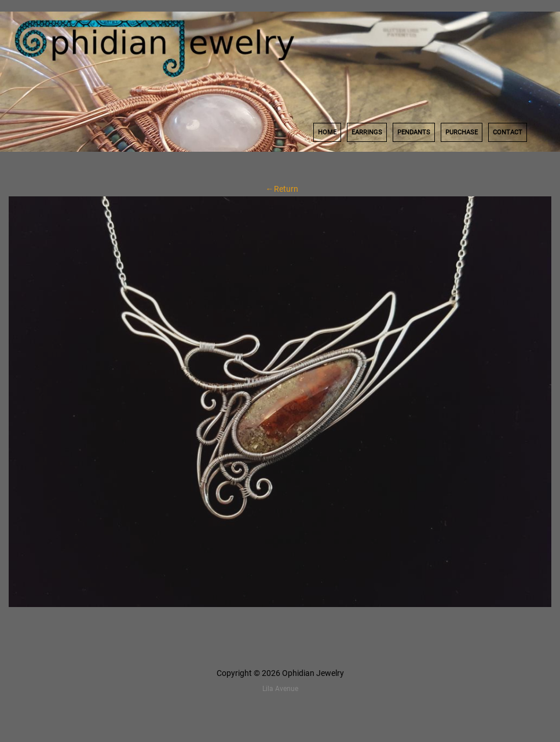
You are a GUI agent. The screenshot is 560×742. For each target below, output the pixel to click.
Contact (508, 132)
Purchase (462, 132)
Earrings (367, 132)
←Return (280, 189)
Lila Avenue (280, 689)
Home (327, 132)
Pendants (414, 132)
